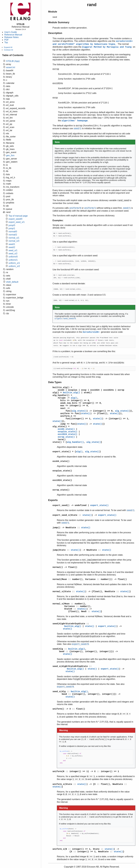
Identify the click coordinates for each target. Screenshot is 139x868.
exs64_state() (66, 429)
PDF (7, 40)
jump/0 (12, 225)
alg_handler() (61, 395)
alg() (56, 393)
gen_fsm (10, 155)
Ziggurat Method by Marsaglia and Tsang (107, 47)
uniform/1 (13, 260)
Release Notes (11, 37)
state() (86, 414)
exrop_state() (66, 437)
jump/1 (12, 228)
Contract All (8, 50)
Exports (53, 500)
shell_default (12, 282)
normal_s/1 (14, 238)
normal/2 (13, 235)
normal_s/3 (14, 241)
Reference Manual (13, 35)
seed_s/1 (13, 250)
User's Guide (11, 32)
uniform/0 (13, 257)
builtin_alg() (61, 388)
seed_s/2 (13, 254)
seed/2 (12, 247)
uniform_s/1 (14, 263)
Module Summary (59, 22)
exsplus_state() (67, 432)
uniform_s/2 (14, 266)
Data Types (55, 382)
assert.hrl (11, 67)
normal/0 (13, 232)
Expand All (8, 47)
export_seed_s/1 (17, 222)
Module (53, 12)
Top (6, 42)
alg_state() (79, 411)
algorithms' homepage (75, 121)
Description (55, 33)
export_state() (62, 452)
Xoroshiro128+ (92, 332)
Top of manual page (18, 216)
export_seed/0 (15, 219)
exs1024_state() (67, 434)
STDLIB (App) (13, 61)
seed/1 (12, 244)
